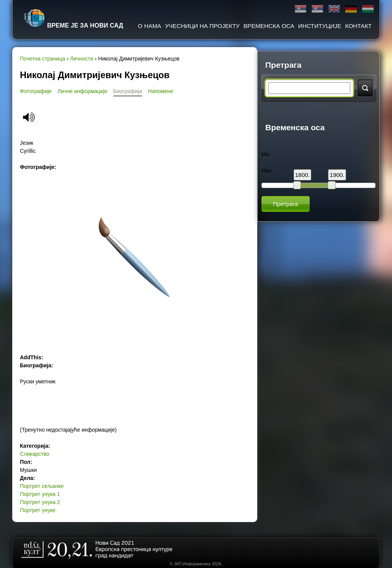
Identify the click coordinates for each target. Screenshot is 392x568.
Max (266, 170)
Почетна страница (42, 59)
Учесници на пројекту (202, 26)
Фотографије (36, 91)
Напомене (160, 91)
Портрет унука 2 (40, 502)
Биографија (128, 91)
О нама (149, 26)
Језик (27, 143)
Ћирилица (301, 9)
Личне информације (82, 91)
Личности (82, 59)
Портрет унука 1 (40, 494)
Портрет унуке (38, 510)
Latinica (317, 9)
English (334, 9)
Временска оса (269, 26)
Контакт (359, 26)
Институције (320, 26)
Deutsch (351, 9)
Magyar (368, 9)
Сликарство (35, 454)
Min (266, 154)
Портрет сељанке (42, 486)
